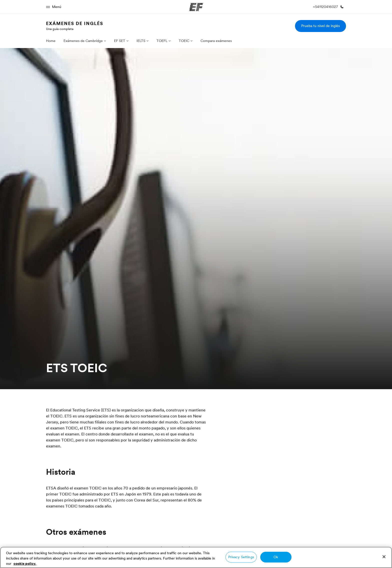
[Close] (384, 557)
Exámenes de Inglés (75, 23)
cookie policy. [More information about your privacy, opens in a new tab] (25, 563)
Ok (276, 557)
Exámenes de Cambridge (83, 41)
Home (51, 41)
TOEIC (184, 41)
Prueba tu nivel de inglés (320, 26)
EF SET (120, 41)
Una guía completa (60, 29)
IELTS (141, 41)
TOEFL (162, 41)
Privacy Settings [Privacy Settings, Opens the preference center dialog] (241, 557)
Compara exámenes (216, 41)
